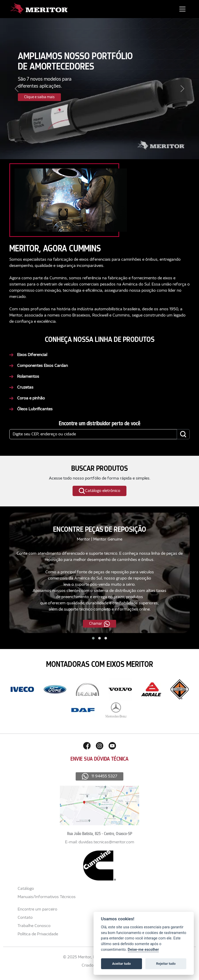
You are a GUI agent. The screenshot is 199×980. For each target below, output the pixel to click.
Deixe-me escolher (143, 950)
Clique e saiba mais (39, 97)
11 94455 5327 (100, 776)
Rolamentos (28, 377)
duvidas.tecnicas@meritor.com (106, 842)
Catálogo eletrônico (99, 491)
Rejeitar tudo (166, 964)
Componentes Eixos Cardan (42, 366)
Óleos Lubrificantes (35, 409)
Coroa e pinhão (31, 398)
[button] (93, 638)
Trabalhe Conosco (34, 926)
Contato (25, 918)
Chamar (99, 624)
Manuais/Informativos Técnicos (47, 897)
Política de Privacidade (38, 934)
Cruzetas (25, 388)
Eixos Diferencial (32, 355)
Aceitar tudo (122, 964)
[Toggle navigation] (182, 9)
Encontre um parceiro (37, 909)
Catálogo (26, 889)
